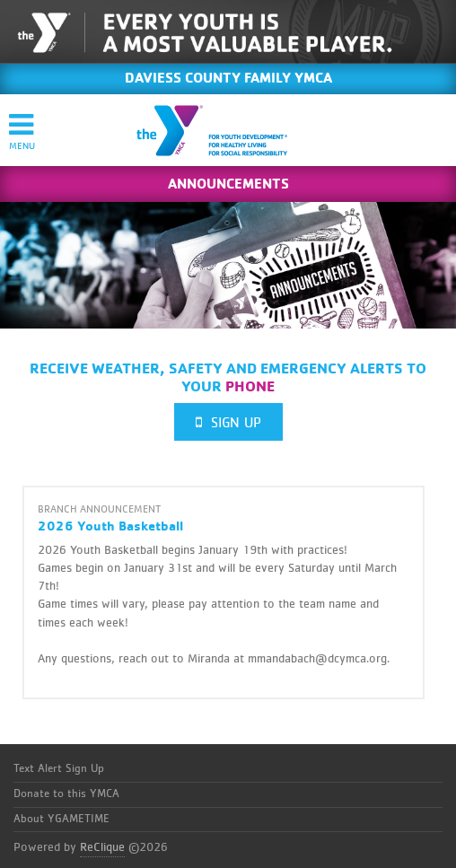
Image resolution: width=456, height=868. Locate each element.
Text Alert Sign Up (59, 769)
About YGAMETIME (61, 819)
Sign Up (228, 422)
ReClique (102, 847)
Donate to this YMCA (66, 794)
